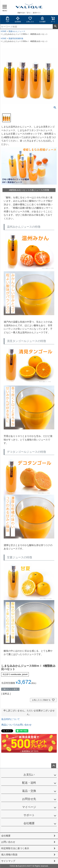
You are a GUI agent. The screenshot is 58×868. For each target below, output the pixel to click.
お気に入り (30, 19)
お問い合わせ (8, 842)
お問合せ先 (29, 799)
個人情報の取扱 (9, 855)
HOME (4, 31)
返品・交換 (29, 791)
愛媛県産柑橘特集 (16, 38)
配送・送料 (29, 783)
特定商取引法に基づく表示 (15, 848)
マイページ (29, 807)
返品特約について (11, 719)
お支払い (29, 775)
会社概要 (29, 823)
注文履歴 (42, 19)
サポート (29, 815)
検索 (55, 26)
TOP (7, 19)
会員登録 (18, 19)
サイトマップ (8, 861)
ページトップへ (54, 766)
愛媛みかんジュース (17, 31)
